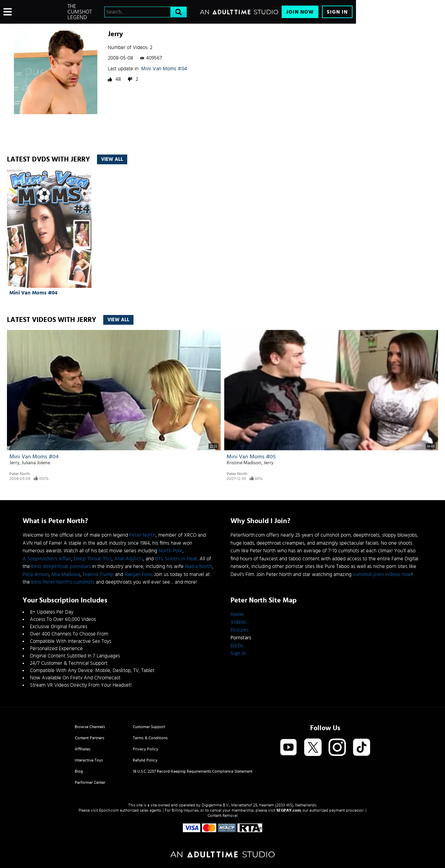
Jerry (14, 463)
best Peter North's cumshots (63, 582)
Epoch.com (109, 810)
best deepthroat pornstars (61, 566)
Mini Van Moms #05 (251, 457)
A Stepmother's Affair (47, 559)
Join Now (300, 12)
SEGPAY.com (289, 810)
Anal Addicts (129, 559)
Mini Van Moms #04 (164, 69)
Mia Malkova (66, 574)
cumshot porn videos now (382, 574)
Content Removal (223, 815)
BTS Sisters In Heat (176, 559)
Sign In (337, 12)
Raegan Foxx (138, 574)
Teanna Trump (98, 574)
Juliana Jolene (36, 463)
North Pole (171, 551)
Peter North (20, 474)
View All (112, 159)
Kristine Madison (244, 463)
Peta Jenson (36, 574)
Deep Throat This (93, 559)
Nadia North (199, 566)
